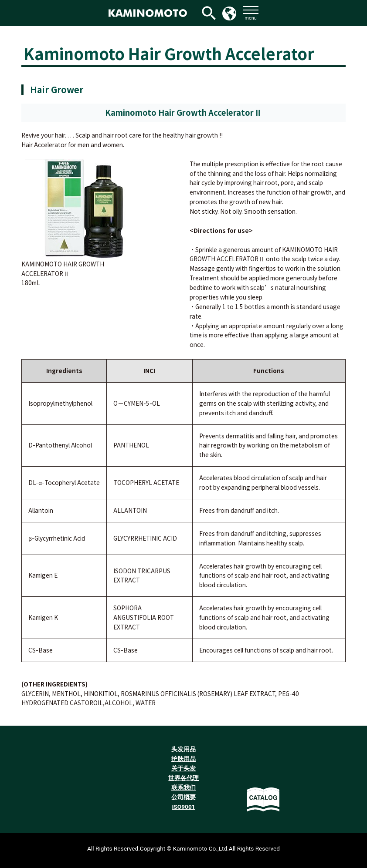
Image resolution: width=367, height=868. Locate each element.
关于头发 (183, 768)
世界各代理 (183, 778)
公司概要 (183, 797)
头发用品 (183, 749)
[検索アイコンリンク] (209, 13)
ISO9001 (183, 807)
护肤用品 (183, 759)
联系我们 (183, 787)
